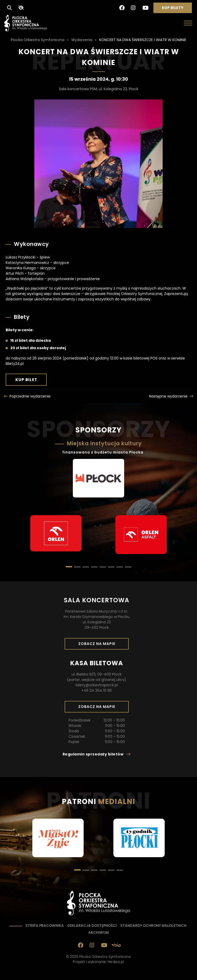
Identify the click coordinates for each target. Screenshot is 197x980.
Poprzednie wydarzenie (30, 396)
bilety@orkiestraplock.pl (97, 685)
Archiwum (98, 933)
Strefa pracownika (45, 926)
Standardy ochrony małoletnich (153, 926)
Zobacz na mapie (98, 645)
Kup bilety (175, 9)
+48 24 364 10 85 (97, 690)
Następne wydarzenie (168, 396)
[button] (77, 567)
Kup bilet (31, 381)
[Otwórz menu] (188, 23)
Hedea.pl (116, 962)
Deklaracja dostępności (92, 926)
